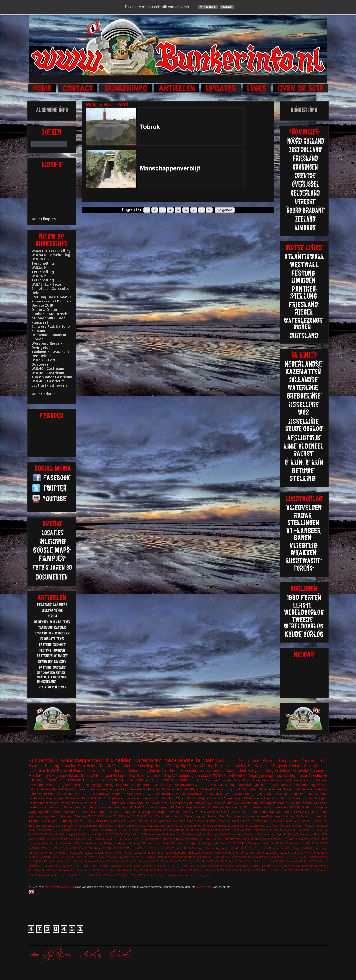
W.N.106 (215, 870)
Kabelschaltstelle (318, 857)
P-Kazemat (234, 807)
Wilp (192, 875)
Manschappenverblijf (85, 760)
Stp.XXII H (240, 843)
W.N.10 (51, 839)
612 (198, 839)
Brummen (66, 830)
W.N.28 (33, 834)
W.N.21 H (88, 839)
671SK (257, 848)
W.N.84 (323, 821)
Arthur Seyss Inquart (190, 816)
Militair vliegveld (294, 770)
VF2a (324, 834)
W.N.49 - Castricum (48, 368)
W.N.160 (322, 825)
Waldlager (164, 857)
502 (250, 785)
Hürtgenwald (319, 816)
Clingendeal (117, 803)
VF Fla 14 (281, 843)
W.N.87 (126, 875)
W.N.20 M (34, 875)
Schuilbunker (224, 803)
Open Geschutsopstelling (168, 830)
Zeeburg (200, 875)
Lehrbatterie (89, 843)
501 (77, 794)
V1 (145, 794)
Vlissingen (319, 770)
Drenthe (86, 775)
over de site (204, 887)
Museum (108, 852)
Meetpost (78, 862)
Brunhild (99, 825)
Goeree (75, 785)
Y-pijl (72, 834)
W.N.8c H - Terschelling (43, 270)
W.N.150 (261, 870)
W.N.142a (272, 852)
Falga (324, 848)
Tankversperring (304, 785)
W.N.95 (140, 839)
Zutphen (251, 803)
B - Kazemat (259, 766)
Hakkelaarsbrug (40, 798)
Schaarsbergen (181, 803)
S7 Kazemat (133, 794)
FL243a (305, 848)
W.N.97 (33, 830)
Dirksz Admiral (108, 807)
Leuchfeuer (105, 843)
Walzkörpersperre (315, 807)
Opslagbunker (295, 775)
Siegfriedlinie (207, 798)
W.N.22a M (246, 862)
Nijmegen (53, 803)
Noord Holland (87, 770)
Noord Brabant (141, 830)
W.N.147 (310, 825)
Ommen (254, 866)
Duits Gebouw (281, 798)
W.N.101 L (96, 816)
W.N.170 (285, 852)
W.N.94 (141, 857)
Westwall (206, 789)
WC (220, 798)
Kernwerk (198, 794)
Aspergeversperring (265, 775)
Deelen (137, 785)
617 (111, 834)
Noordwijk (229, 866)
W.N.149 (299, 821)
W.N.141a (250, 870)
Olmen (180, 798)
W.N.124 (63, 839)
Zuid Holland (70, 780)
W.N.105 (204, 870)
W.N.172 (293, 870)
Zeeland (295, 766)
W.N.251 (56, 875)
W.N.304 (67, 875)
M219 (127, 830)
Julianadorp (37, 821)
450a (44, 866)
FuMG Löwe (144, 807)
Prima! (227, 7)
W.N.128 (104, 848)
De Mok (302, 839)
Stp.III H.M (167, 812)
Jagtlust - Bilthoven (49, 385)
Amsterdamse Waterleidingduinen (131, 770)
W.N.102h (35, 848)
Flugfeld (322, 839)
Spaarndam (236, 834)
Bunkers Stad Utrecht (50, 314)
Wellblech (177, 857)
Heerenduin (308, 803)
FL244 (312, 839)
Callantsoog (275, 839)
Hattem (261, 816)
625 (64, 825)
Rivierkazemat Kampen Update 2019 (51, 303)
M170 (119, 830)
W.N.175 (310, 852)
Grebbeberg (250, 789)
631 (204, 839)
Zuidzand (34, 825)
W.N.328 (130, 816)
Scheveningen (203, 803)
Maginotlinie (204, 866)
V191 (189, 862)
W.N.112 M (61, 848)
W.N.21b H (59, 857)
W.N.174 (233, 862)
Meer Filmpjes (44, 219)
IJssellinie (37, 770)
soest (209, 875)
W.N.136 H (257, 852)
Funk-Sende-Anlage (41, 852)
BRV (265, 848)
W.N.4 (265, 862)
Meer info (208, 7)
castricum (67, 794)
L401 (77, 843)
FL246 (89, 812)
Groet (103, 830)
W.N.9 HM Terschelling (51, 251)
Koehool (136, 866)
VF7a (95, 821)
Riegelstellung (197, 834)
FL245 (315, 848)
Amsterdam (53, 807)
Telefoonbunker (75, 789)
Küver (210, 794)
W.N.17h (34, 857)
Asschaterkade (131, 789)
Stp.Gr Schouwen (177, 785)
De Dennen (71, 807)
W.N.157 (144, 848)
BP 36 (217, 839)
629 (249, 848)
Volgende (225, 210)
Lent (52, 862)
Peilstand (204, 830)
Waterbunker (153, 789)
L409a (162, 866)
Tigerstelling (105, 785)
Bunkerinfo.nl (43, 760)
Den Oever (151, 803)
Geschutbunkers (139, 780)
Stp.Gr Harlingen (273, 821)
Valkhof (175, 870)
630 (272, 812)
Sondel (129, 862)
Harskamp (62, 852)
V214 (159, 870)
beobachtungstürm (196, 857)
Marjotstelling (135, 812)
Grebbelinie (227, 761)
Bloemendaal (150, 798)
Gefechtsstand (303, 798)
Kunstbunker (179, 834)
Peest (166, 843)
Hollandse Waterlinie (175, 794)
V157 (182, 862)
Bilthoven (106, 821)
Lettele (59, 862)
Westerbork (321, 862)
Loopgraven (47, 780)
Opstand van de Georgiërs (225, 821)
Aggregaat (116, 798)
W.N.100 (322, 843)
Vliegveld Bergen (263, 770)
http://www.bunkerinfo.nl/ (60, 887)
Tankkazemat (195, 852)
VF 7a (166, 870)
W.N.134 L (237, 870)
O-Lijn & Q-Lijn (44, 310)
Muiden (51, 785)
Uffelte (208, 852)
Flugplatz (127, 807)
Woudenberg (124, 775)
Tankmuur (88, 785)
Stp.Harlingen (125, 870)
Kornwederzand (271, 789)
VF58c (212, 862)
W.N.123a (68, 803)
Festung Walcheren (159, 821)
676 (210, 839)
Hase (250, 816)
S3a (242, 761)
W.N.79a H (118, 857)
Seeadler (119, 862)
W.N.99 (151, 857)
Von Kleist (298, 830)
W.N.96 (145, 875)
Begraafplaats (232, 839)
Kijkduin (34, 816)
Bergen (63, 785)
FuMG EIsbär (90, 866)
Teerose (268, 843)
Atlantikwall (318, 775)
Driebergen (277, 857)
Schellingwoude (208, 843)
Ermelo (119, 825)
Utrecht (254, 761)
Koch (190, 821)
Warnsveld (46, 830)
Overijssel (215, 770)
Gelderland (122, 766)
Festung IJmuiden (61, 766)
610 (244, 848)
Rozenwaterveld (51, 789)
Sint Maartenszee (52, 870)
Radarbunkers (153, 785)
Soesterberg (245, 794)
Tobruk (105, 766)
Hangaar (321, 798)
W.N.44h (104, 857)
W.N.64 (100, 875)
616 (56, 830)
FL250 (296, 857)
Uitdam (174, 862)
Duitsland (261, 785)
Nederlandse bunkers (189, 760)
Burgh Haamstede (256, 780)
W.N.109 (48, 848)
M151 (165, 803)
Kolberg (49, 843)
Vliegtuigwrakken (64, 775)
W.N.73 (281, 794)
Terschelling (143, 766)
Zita (232, 848)
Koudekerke (162, 834)
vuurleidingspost (183, 839)
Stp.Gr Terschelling (197, 766)
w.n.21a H (157, 816)
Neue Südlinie (294, 789)
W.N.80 (117, 875)
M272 (97, 852)
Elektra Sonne (136, 821)
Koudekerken (64, 843)
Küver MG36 (150, 866)
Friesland (91, 780)
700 (227, 857)
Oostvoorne (82, 821)
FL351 (77, 866)
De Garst (227, 816)
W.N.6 (239, 803)
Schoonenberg (175, 852)
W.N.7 (109, 875)
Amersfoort (180, 780)
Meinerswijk (184, 807)
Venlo (289, 821)
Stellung (81, 816)
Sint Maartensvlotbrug (254, 825)
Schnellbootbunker (214, 825)
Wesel (203, 848)
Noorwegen (242, 866)
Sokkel (224, 834)
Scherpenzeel (316, 766)
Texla (287, 830)
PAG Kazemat (60, 770)
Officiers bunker (151, 843)
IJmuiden (121, 760)
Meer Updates (44, 394)
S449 (110, 862)
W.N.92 (95, 803)
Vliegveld (279, 766)
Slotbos (230, 785)
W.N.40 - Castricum (48, 381)
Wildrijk (172, 875)
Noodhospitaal (134, 852)
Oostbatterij (216, 807)
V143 (152, 870)
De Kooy (253, 857)
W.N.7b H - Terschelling (43, 261)
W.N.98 (295, 807)
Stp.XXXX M (141, 870)
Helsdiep (274, 816)
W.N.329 (154, 794)
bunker (197, 780)
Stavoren (82, 870)
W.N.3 (257, 862)
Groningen (103, 775)
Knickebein (77, 852)
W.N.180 (197, 785)
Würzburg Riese (218, 848)
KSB (111, 830)
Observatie (194, 825)
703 (105, 803)
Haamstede (36, 843)
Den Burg (89, 807)
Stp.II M (281, 834)
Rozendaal (321, 866)
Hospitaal (168, 798)
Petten (191, 798)
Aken (170, 816)
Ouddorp (191, 830)
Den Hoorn (127, 834)
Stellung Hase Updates (52, 297)
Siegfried (233, 825)
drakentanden (259, 812)
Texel (141, 775)
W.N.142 (193, 812)
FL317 (304, 857)
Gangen (100, 812)
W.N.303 (182, 848)
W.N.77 (129, 839)
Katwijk (241, 775)
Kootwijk (33, 862)
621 (104, 798)
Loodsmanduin (123, 843)
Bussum (212, 816)
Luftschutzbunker (154, 825)
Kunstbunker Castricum (52, 377)
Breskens (67, 866)
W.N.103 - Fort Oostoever (43, 362)
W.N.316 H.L (115, 839)
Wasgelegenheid (40, 812)
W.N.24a (45, 875)
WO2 (311, 862)
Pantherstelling (317, 789)
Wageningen (233, 798)
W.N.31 (93, 857)
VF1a (316, 834)
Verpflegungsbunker (227, 852)
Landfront (170, 770)
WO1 (227, 812)
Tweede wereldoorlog (103, 789)
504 (211, 857)
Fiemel (94, 830)
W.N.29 (83, 857)
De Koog (289, 839)
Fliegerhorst (289, 761)
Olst (289, 785)
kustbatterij (95, 834)
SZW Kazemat (222, 775)
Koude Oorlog (167, 766)
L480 (178, 866)
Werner (167, 839)
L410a (170, 866)
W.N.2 (324, 870)
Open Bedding (159, 775)
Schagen (191, 843)
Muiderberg (38, 775)
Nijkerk (119, 852)
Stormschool (260, 830)
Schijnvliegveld (241, 830)
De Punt (293, 803)
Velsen (41, 839)
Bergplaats (123, 785)
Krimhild (44, 862)
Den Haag (134, 803)
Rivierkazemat (225, 794)
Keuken (322, 812)
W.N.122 (75, 848)
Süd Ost (87, 798)
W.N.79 (302, 862)
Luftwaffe (200, 821)
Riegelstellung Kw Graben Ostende (280, 866)
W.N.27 (101, 839)
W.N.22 (72, 857)
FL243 (129, 825)
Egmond (234, 789)
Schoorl (54, 794)
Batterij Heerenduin (301, 794)
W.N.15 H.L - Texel (47, 284)
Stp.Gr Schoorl (161, 862)
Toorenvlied (280, 807)
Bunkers (270, 761)
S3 (246, 807)
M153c (68, 862)
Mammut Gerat (176, 825)
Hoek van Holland (295, 816)
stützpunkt (48, 825)
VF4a (204, 862)
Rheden (101, 862)
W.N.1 (245, 852)
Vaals (32, 839)
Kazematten (148, 760)
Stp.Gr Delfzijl (252, 821)
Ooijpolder (49, 816)
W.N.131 (132, 848)
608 (58, 825)
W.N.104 (193, 870)
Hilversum (179, 821)
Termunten (276, 830)
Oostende (90, 862)
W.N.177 (304, 870)
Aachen (73, 825)
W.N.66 (293, 862)
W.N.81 (143, 816)
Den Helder (88, 766)
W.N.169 (272, 870)
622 (261, 803)
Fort (32, 780)
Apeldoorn (85, 825)
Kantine (149, 834)
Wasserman (154, 839)
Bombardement (239, 857)
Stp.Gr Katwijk (143, 862)
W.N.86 (193, 848)
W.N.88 (135, 875)
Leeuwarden (115, 812)
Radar (237, 780)
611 (105, 834)
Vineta (184, 870)
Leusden (162, 780)
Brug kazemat (275, 803)
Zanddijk (81, 834)
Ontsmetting (152, 852)
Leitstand (53, 821)
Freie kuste (277, 785)
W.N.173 (297, 852)
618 (216, 857)
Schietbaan (65, 816)
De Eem (220, 789)
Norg (137, 843)
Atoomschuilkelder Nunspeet (48, 320)
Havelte (169, 789)
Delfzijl (109, 825)
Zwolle (242, 785)
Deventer (264, 857)
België (246, 839)
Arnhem (306, 780)
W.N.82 (206, 812)
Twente (270, 794)
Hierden (103, 866)
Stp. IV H (152, 812)
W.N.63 (283, 862)
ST (163, 852)
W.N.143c (222, 862)
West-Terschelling (256, 798)
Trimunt (181, 812)
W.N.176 (311, 821)
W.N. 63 (310, 843)
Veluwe (276, 780)
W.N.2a (171, 848)
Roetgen (213, 834)
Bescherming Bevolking (284, 848)
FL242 (139, 834)
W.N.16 (311, 830)
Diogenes (119, 821)
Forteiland (88, 794)
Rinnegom (178, 843)
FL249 (287, 857)
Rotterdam (308, 866)
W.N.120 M (114, 816)
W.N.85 (217, 812)
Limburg (66, 821)
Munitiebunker (193, 770)
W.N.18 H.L (157, 848)
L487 (185, 866)
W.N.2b (322, 785)
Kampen (58, 798)
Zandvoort (310, 761)
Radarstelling (112, 780)
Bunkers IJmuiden (231, 766)
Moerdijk (217, 866)
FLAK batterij (214, 785)
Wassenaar (240, 812)
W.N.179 (315, 870)
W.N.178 (322, 852)
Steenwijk (226, 843)
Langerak (73, 798)
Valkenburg (296, 843)
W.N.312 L (78, 875)
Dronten (322, 794)
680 (222, 857)
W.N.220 (82, 803)
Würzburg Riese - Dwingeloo (47, 345)
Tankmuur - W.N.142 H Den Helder (50, 354)
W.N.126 (225, 870)
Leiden (192, 866)
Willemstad (183, 875)
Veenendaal (236, 770)
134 (97, 798)
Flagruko (309, 812)
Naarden (200, 807)
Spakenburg (69, 870)
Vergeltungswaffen (291, 825)
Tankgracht (255, 843)
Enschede (132, 798)
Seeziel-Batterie (187, 789)
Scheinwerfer (38, 794)
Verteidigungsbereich (190, 775)
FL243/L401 (81, 830)
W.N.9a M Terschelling (51, 255)
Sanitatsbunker (221, 830)
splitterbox (34, 866)
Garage (161, 807)
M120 (89, 852)
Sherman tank (260, 807)
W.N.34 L (90, 875)
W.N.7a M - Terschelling (43, 278)
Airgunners (54, 866)
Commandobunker (218, 780)
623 (116, 834)
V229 (197, 862)
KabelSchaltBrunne (120, 866)
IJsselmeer (291, 780)
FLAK (298, 812)
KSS (171, 807)
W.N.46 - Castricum (48, 373)
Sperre (259, 794)
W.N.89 (131, 857)
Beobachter (258, 839)
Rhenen (118, 794)
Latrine (33, 789)
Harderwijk (103, 794)
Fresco (240, 816)
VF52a (274, 825)
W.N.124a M (90, 848)
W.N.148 (75, 839)
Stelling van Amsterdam (260, 834)
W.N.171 (283, 870)
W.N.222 (322, 830)
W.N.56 (274, 862)
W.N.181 (46, 857)
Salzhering (34, 870)
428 (238, 848)
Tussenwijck (304, 834)
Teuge (291, 834)
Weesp (58, 812)
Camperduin (284, 812)
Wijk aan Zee (73, 812)
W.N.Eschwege (158, 875)
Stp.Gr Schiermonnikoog (102, 870)
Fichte (138, 825)
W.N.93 (44, 834)
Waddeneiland (58, 834)
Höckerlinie (36, 803)
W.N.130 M (118, 848)
